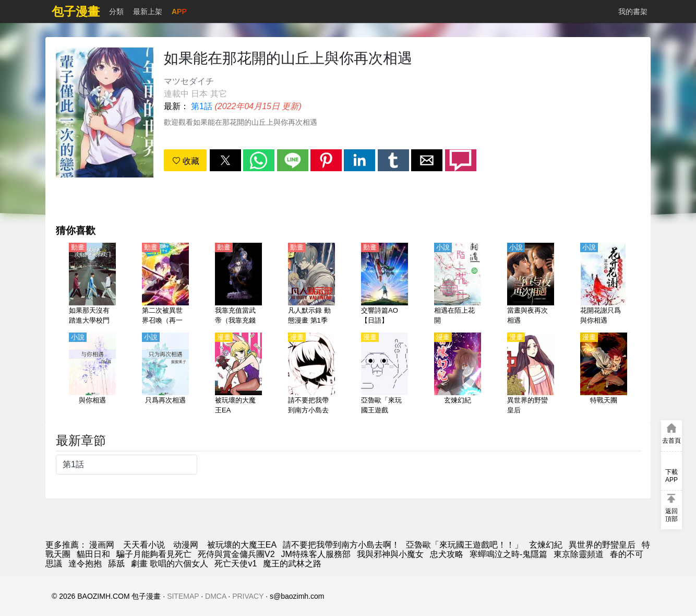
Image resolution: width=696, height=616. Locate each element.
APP (179, 11)
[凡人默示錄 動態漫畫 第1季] (311, 285)
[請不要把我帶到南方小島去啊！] (311, 374)
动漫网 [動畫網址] (186, 545)
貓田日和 (93, 554)
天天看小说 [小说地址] (144, 545)
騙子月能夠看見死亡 (154, 554)
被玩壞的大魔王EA (242, 545)
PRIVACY (248, 596)
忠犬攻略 (447, 554)
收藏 (186, 161)
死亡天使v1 (236, 564)
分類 (116, 11)
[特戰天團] (604, 374)
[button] (225, 160)
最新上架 (148, 11)
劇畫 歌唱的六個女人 (170, 564)
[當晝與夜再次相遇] (531, 285)
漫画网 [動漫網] (102, 545)
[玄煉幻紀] (458, 374)
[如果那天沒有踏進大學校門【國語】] (92, 285)
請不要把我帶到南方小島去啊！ (341, 545)
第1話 (202, 106)
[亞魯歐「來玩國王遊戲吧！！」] (385, 374)
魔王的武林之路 (292, 564)
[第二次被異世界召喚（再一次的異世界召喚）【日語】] (165, 285)
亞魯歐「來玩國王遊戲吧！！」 (464, 545)
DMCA (215, 596)
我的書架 (633, 11)
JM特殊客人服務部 (316, 554)
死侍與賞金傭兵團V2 (236, 554)
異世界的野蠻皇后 (602, 545)
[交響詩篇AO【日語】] (385, 285)
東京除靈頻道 (579, 554)
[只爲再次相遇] (165, 374)
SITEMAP (183, 596)
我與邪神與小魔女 (390, 554)
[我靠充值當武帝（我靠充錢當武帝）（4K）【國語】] (238, 285)
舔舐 (116, 564)
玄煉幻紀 (546, 545)
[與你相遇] (92, 374)
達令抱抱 (85, 564)
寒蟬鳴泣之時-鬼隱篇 (508, 554)
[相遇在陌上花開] (458, 285)
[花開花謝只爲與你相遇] (604, 285)
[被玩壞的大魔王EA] (238, 374)
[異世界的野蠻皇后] (531, 374)
